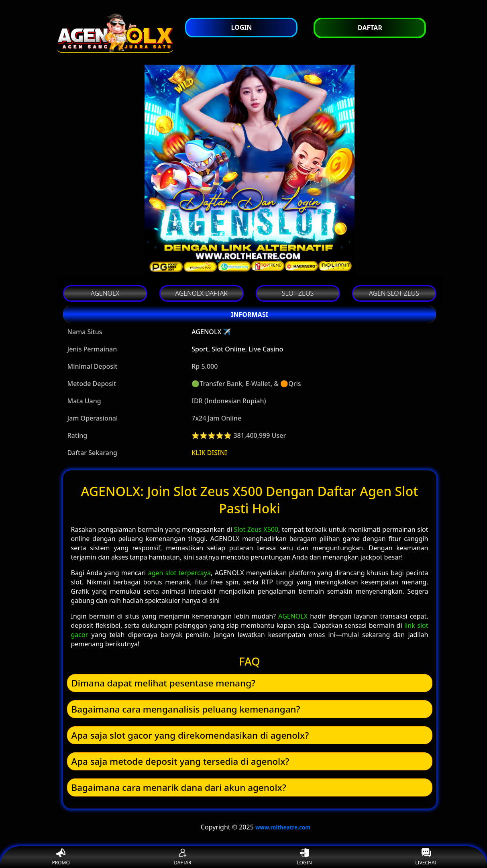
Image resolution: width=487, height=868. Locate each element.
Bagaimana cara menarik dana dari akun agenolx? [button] (179, 787)
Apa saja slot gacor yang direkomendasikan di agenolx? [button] (190, 735)
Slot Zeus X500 (256, 529)
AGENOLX (293, 616)
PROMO (61, 857)
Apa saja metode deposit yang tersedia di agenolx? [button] (180, 761)
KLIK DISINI (209, 453)
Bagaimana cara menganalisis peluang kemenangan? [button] (186, 709)
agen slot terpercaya (179, 573)
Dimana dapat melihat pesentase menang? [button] (164, 683)
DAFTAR (182, 857)
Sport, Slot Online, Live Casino (237, 349)
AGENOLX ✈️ (211, 332)
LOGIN (304, 857)
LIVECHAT (426, 857)
